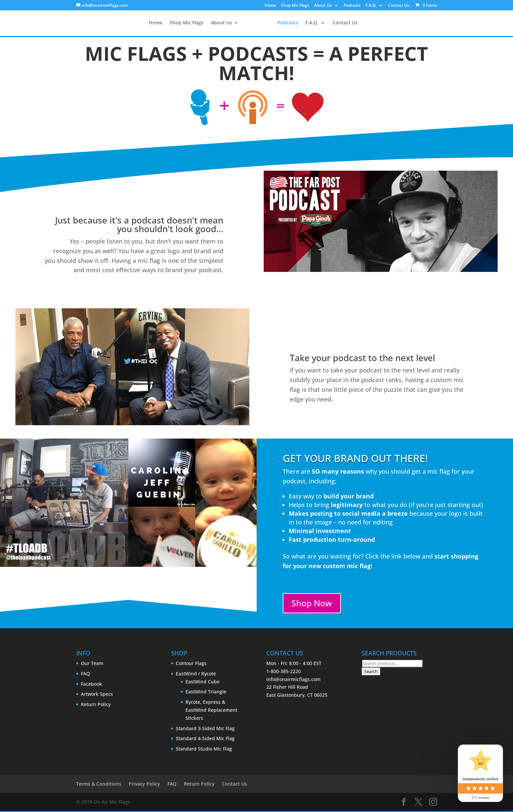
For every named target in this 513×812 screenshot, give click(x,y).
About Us (323, 6)
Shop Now (313, 604)
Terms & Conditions (99, 785)
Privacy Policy (144, 785)
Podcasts (352, 6)
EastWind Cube (203, 683)
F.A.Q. (371, 6)
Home (270, 6)
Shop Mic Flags (295, 6)
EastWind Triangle (206, 693)
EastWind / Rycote (196, 675)
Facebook (91, 685)
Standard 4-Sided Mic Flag (205, 740)
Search (371, 672)
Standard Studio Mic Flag (204, 750)
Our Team (92, 664)
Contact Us (399, 6)
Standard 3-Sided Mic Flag (205, 729)
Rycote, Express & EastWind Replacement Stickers (211, 711)
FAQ (85, 675)
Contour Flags (191, 664)
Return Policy (96, 705)
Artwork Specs (97, 695)
